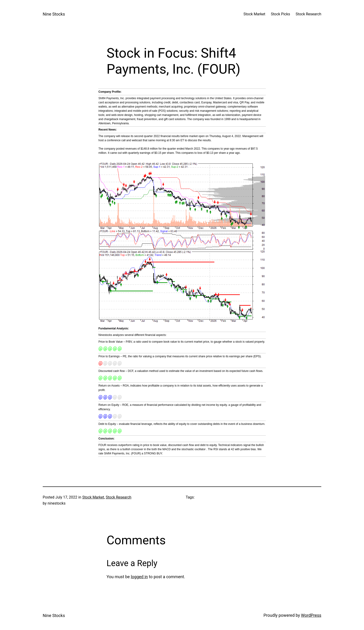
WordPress (311, 615)
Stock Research (119, 497)
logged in (139, 577)
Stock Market (93, 497)
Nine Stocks (54, 14)
